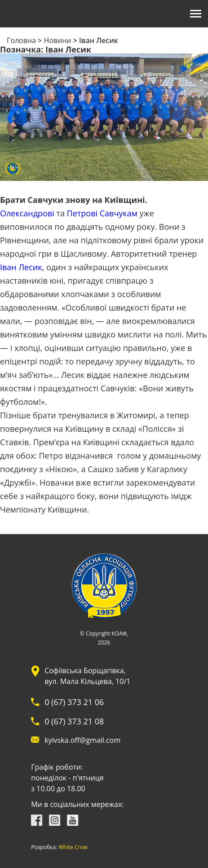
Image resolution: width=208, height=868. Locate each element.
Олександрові (27, 213)
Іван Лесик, (22, 267)
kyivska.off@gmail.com (82, 740)
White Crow (73, 847)
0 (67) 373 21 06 (74, 702)
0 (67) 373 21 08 (74, 721)
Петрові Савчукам (102, 213)
